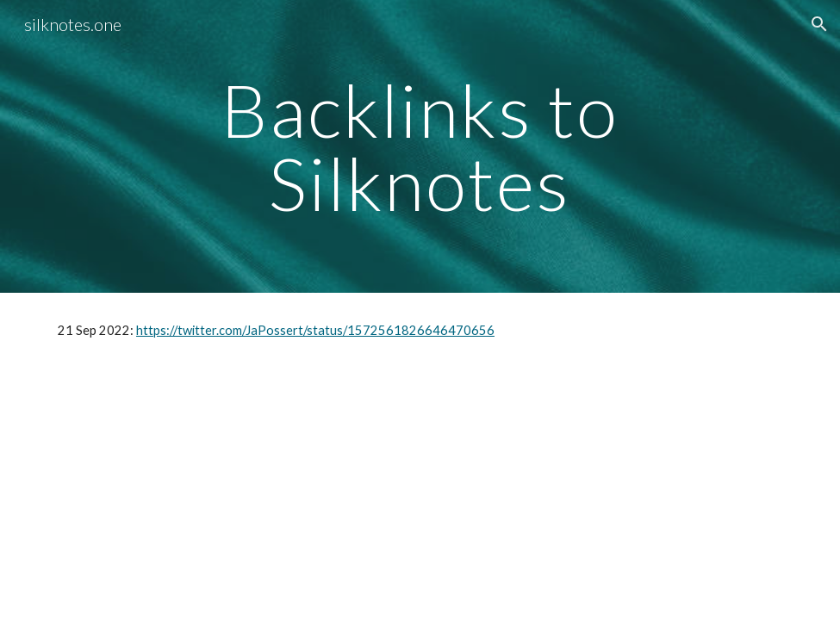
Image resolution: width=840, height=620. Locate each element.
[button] (819, 24)
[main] (420, 147)
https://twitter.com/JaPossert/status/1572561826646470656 (315, 330)
